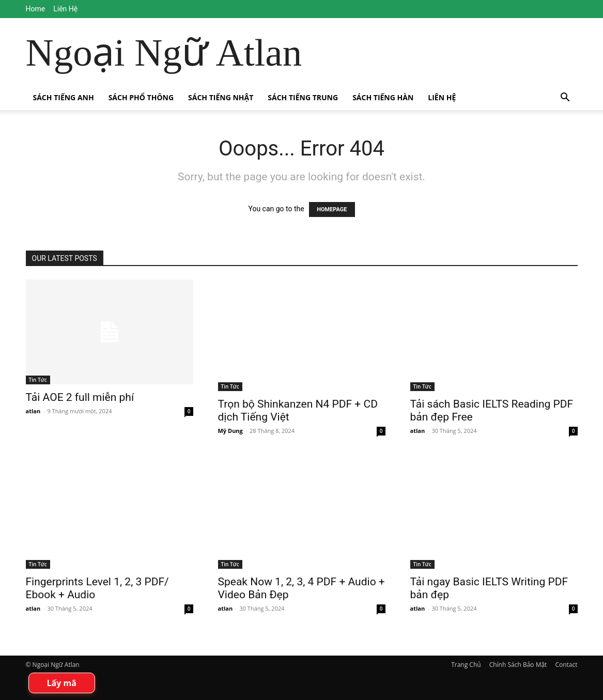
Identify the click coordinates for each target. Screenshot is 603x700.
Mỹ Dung (230, 431)
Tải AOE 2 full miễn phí (80, 397)
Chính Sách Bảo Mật (518, 665)
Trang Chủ (466, 665)
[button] (565, 98)
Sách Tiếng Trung (303, 97)
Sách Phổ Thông (141, 97)
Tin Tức (38, 380)
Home (36, 9)
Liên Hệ (65, 9)
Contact (566, 665)
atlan (33, 411)
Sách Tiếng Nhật (221, 97)
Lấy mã (62, 683)
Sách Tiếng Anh (64, 97)
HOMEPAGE (332, 209)
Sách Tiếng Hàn (383, 97)
